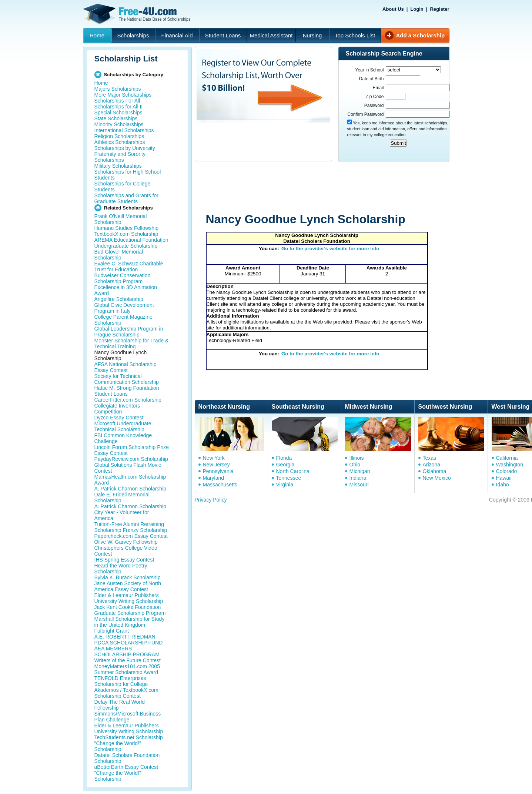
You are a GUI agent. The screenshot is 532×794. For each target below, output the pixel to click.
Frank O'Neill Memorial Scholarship (121, 219)
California (507, 458)
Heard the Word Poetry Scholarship (121, 569)
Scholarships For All (117, 101)
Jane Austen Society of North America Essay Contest (128, 586)
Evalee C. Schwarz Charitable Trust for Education (129, 267)
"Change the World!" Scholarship (118, 746)
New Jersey (216, 465)
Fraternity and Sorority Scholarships (120, 157)
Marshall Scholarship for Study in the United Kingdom (130, 622)
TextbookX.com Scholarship (126, 234)
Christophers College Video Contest (126, 551)
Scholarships (133, 35)
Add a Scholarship (421, 35)
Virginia (285, 485)
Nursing (312, 35)
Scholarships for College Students (123, 187)
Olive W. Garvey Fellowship (126, 542)
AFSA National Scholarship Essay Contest (126, 367)
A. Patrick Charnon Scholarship (131, 489)
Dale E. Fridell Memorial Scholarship (122, 497)
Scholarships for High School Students (128, 175)
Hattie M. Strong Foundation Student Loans (127, 391)
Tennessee (289, 478)
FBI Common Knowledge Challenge (123, 438)
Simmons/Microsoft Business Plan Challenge (128, 717)
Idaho (503, 485)
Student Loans (223, 35)
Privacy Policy (211, 500)
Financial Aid (177, 35)
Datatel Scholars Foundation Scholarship (127, 758)
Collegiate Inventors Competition (117, 409)
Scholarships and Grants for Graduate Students (127, 198)
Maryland (214, 478)
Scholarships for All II (119, 107)
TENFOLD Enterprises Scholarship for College (121, 681)
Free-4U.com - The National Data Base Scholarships (138, 14)
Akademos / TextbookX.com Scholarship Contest (126, 693)
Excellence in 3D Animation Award (126, 290)
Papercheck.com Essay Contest (131, 536)
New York (214, 458)
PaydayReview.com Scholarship (131, 459)
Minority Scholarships (119, 124)
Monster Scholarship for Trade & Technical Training (132, 344)
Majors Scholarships (118, 89)
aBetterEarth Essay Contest (126, 767)
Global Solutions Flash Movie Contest (128, 468)
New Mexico (437, 478)
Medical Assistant (271, 35)
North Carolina (293, 471)
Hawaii (504, 478)
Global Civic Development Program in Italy (124, 308)
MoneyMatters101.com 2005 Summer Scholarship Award (127, 669)
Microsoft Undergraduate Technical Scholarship (123, 426)
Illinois (357, 458)
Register (439, 9)
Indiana (358, 478)
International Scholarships (124, 130)
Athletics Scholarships (120, 142)
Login (417, 9)
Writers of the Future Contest (128, 660)
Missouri (359, 485)
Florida (284, 458)
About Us (393, 9)
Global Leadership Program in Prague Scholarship (129, 332)
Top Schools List (355, 35)
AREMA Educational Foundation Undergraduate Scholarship (131, 243)
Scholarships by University (125, 148)
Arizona (431, 465)
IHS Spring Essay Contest (124, 560)
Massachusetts (220, 485)
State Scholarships (116, 118)
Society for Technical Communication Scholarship (127, 379)
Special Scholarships (118, 113)
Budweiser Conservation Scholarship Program (123, 278)
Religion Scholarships (119, 136)
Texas (430, 458)
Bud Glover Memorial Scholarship (119, 255)
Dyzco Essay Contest (119, 418)
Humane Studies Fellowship (127, 228)
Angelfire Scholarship (119, 299)
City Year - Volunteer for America (122, 515)
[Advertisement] (335, 188)
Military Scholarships (118, 166)
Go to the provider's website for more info (330, 249)
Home (97, 35)
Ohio (355, 465)
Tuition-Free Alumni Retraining (129, 524)
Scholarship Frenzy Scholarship (131, 530)
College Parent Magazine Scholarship (123, 320)
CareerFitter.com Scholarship (128, 400)
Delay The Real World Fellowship (120, 705)
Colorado (507, 471)
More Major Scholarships (123, 95)
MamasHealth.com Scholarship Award (130, 480)
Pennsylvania (218, 471)
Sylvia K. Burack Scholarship (128, 577)
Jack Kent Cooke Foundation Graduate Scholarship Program (130, 610)
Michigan (360, 471)
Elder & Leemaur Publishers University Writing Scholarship (129, 598)
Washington (510, 465)
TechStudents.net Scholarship (129, 737)
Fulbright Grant (112, 631)
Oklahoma (435, 471)
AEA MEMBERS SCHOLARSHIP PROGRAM (127, 651)
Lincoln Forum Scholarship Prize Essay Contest (132, 450)
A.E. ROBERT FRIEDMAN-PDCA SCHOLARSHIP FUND (129, 640)
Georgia (285, 465)
